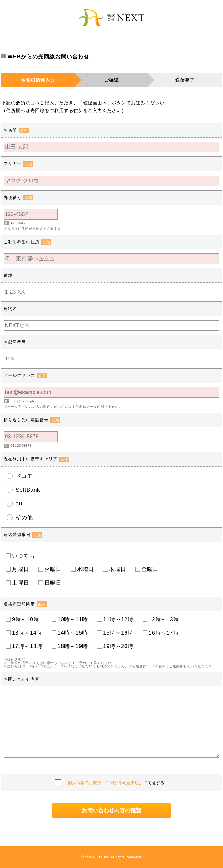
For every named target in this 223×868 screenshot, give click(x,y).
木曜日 (118, 569)
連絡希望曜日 (23, 535)
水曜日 (85, 569)
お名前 (16, 130)
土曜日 (21, 583)
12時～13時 (164, 619)
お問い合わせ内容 (22, 679)
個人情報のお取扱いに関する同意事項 (103, 783)
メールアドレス (25, 375)
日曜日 (53, 583)
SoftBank (28, 490)
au (19, 504)
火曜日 (53, 569)
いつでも (23, 556)
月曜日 (21, 569)
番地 (8, 275)
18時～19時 (73, 646)
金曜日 (150, 569)
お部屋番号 (15, 342)
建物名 (10, 309)
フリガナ (18, 164)
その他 (24, 517)
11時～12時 (118, 619)
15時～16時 (118, 633)
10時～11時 (73, 619)
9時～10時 (27, 619)
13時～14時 (27, 633)
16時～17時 (164, 633)
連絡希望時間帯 (25, 604)
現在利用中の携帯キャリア (36, 459)
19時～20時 (118, 646)
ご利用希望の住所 (27, 242)
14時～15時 (73, 633)
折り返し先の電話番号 (32, 420)
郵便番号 (18, 197)
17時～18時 (27, 646)
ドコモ (24, 476)
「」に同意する (114, 783)
